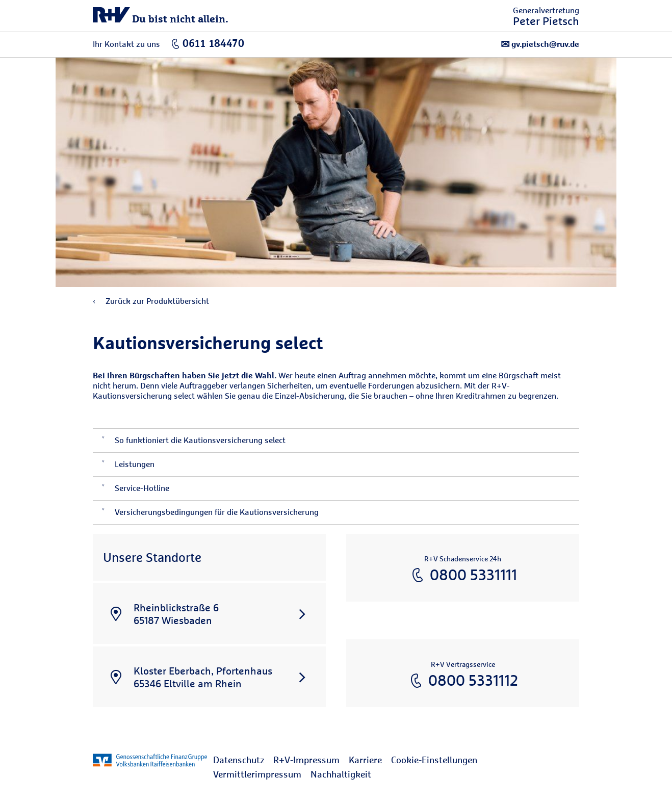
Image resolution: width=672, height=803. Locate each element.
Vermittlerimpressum (257, 774)
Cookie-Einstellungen (434, 760)
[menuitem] (243, 760)
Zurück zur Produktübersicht (151, 301)
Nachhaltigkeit (341, 774)
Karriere (365, 760)
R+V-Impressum (306, 760)
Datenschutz (239, 760)
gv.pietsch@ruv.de (540, 44)
